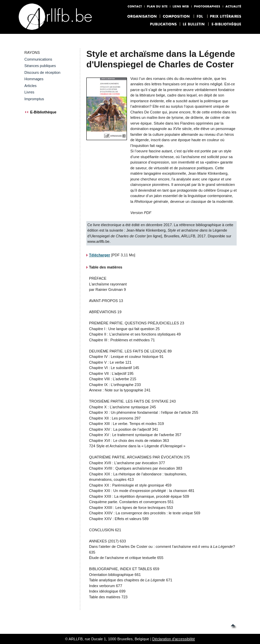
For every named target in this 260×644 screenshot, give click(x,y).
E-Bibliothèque (43, 112)
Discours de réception (42, 72)
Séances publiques (40, 66)
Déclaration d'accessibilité (174, 639)
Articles (30, 86)
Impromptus (34, 99)
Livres (29, 92)
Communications (38, 59)
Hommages (34, 79)
